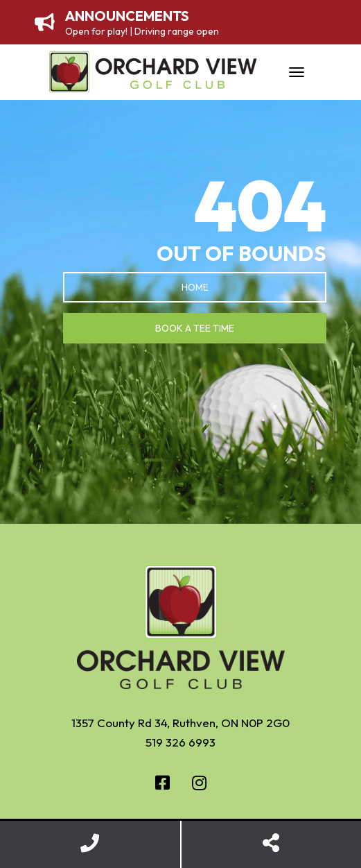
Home (195, 287)
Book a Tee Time (195, 328)
